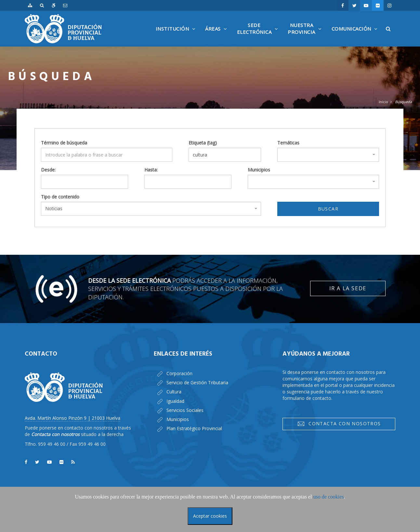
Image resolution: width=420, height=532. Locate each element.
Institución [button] (177, 36)
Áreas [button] (218, 36)
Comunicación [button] (356, 36)
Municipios (259, 170)
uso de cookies (328, 497)
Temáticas (288, 143)
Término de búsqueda (64, 143)
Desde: (48, 170)
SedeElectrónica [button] (259, 34)
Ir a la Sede (348, 288)
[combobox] (328, 155)
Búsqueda (403, 102)
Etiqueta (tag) (203, 143)
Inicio (383, 102)
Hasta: (151, 170)
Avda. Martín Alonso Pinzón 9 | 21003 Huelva (72, 418)
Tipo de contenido (60, 197)
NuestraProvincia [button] (306, 34)
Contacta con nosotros (339, 424)
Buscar (328, 209)
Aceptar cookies (210, 516)
